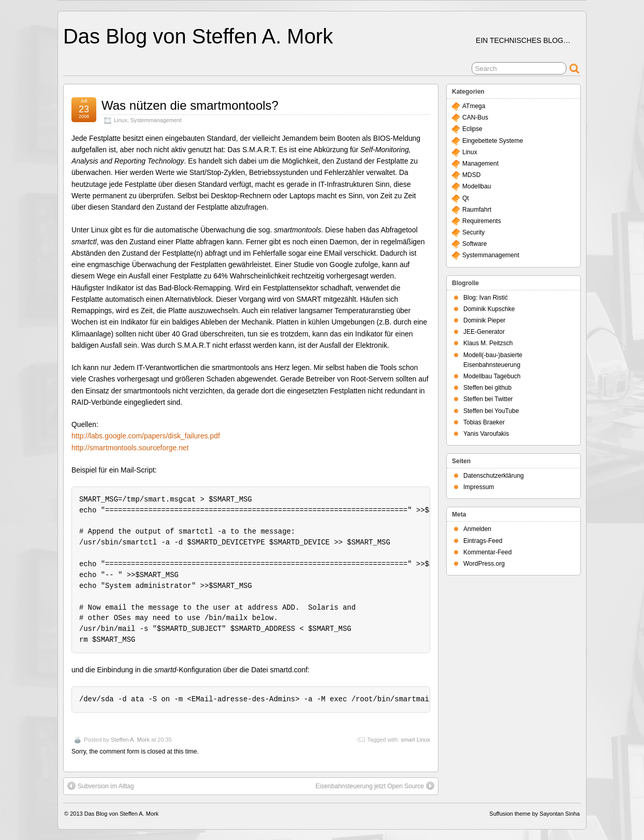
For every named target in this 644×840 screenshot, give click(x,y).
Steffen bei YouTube (491, 411)
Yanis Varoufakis (486, 434)
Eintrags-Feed (483, 541)
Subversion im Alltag (101, 786)
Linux (121, 120)
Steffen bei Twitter (488, 399)
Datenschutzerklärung (494, 476)
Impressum (479, 487)
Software (474, 244)
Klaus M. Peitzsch (488, 343)
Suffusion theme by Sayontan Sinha (535, 814)
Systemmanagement (156, 120)
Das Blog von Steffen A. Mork (198, 36)
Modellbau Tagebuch (492, 376)
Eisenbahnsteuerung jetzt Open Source (375, 786)
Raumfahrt (477, 210)
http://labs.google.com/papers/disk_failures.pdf (146, 436)
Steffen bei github (487, 388)
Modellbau (477, 186)
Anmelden (477, 529)
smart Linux (415, 740)
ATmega (474, 106)
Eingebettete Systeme (493, 141)
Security (473, 232)
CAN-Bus (475, 117)
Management (480, 164)
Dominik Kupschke (489, 309)
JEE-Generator (484, 332)
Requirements (482, 221)
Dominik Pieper (484, 320)
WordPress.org (484, 564)
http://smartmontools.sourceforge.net (130, 448)
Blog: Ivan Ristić (486, 298)
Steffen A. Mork (130, 740)
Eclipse (472, 129)
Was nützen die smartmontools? (190, 105)
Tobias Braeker (484, 422)
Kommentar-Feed (487, 552)
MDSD (471, 175)
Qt (466, 198)
